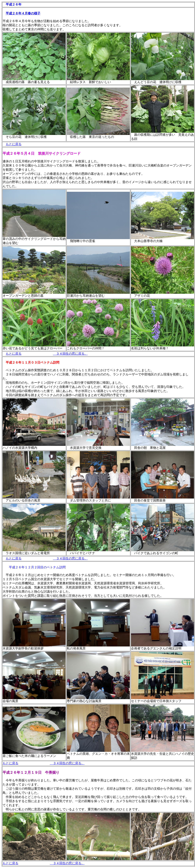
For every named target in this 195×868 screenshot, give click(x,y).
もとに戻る (14, 144)
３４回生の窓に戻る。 (70, 354)
